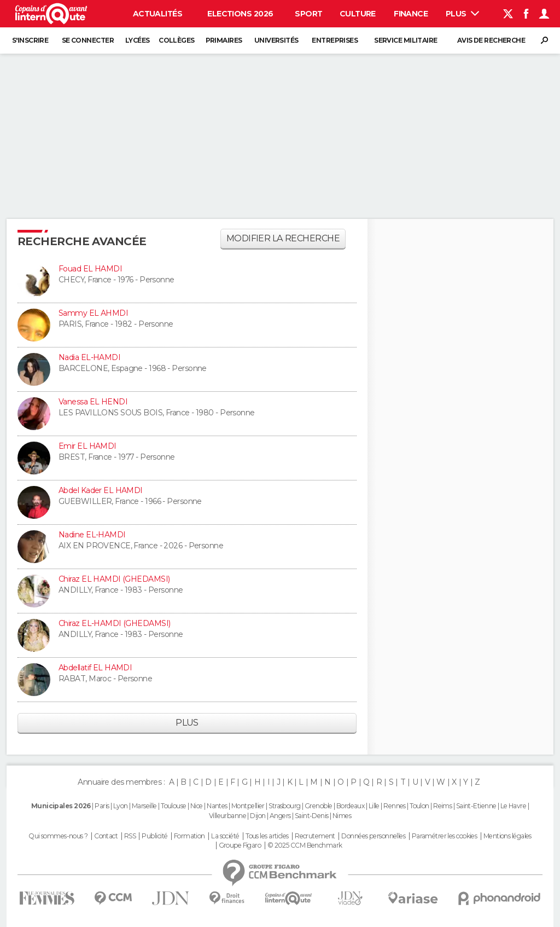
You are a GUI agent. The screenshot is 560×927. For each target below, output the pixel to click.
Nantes (217, 806)
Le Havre (514, 806)
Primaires (224, 40)
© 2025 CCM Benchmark (305, 845)
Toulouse (174, 806)
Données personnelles (373, 836)
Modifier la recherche (283, 238)
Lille (374, 806)
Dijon (258, 816)
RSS (130, 836)
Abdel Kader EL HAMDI (101, 490)
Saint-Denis (312, 816)
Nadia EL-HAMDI (89, 357)
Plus (462, 14)
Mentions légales (507, 836)
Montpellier (248, 806)
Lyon (121, 806)
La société (225, 836)
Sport (308, 14)
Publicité (154, 836)
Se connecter (88, 40)
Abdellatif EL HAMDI (95, 668)
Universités (276, 40)
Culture (358, 14)
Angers (280, 816)
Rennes (395, 806)
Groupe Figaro (240, 845)
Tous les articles (267, 836)
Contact (106, 836)
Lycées (138, 40)
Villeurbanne (227, 816)
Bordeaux (351, 806)
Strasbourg (284, 806)
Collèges (177, 40)
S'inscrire (30, 40)
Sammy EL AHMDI (93, 313)
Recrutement (315, 836)
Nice (197, 806)
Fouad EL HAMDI (90, 269)
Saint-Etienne (476, 806)
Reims (442, 806)
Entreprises (335, 40)
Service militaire (406, 40)
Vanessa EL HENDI (93, 402)
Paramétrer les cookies (445, 836)
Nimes (342, 816)
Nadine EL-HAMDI (92, 535)
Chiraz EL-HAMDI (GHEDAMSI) (114, 623)
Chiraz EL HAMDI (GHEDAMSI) (114, 579)
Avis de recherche (491, 40)
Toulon (419, 806)
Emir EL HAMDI (87, 446)
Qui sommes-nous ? (58, 836)
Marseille (144, 806)
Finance (411, 14)
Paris (102, 806)
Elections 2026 (240, 14)
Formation (189, 836)
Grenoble (319, 806)
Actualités (157, 14)
